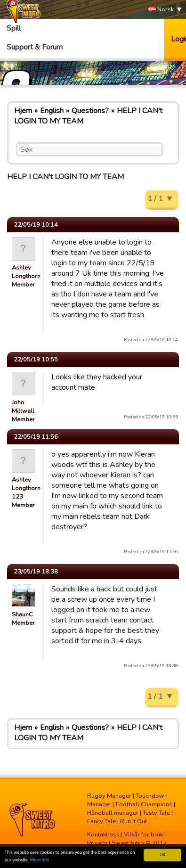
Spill (14, 28)
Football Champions (144, 804)
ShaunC (22, 614)
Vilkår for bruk (143, 835)
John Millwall (23, 407)
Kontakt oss (103, 835)
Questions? (90, 111)
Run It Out (133, 821)
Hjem (23, 111)
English (52, 111)
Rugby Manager (109, 796)
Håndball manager (113, 813)
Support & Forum (35, 47)
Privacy (97, 843)
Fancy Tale (101, 821)
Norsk (161, 10)
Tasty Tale (156, 813)
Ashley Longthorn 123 (26, 488)
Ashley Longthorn (26, 272)
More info (40, 860)
